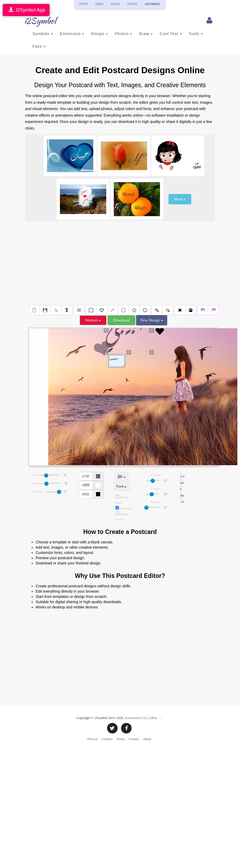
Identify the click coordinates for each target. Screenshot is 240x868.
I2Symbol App (26, 10)
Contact (134, 739)
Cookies (107, 739)
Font (121, 486)
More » (180, 199)
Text (117, 361)
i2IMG (99, 4)
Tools (196, 34)
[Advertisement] (120, 263)
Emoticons (72, 34)
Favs (39, 46)
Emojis (99, 34)
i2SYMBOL (153, 4)
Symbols (43, 34)
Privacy (93, 739)
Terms (121, 739)
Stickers (93, 320)
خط (122, 477)
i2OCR (116, 4)
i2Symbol (36, 21)
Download (121, 320)
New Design (152, 320)
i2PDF (84, 4)
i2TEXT (132, 4)
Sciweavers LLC (136, 718)
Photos (123, 34)
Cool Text (171, 34)
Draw (146, 34)
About (147, 739)
